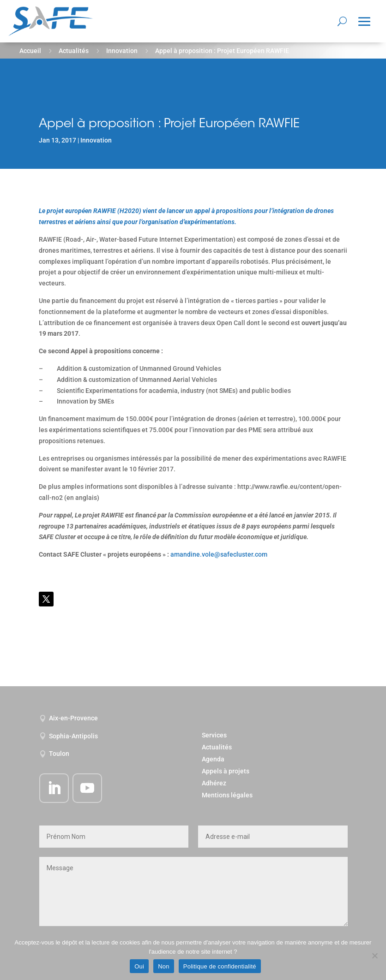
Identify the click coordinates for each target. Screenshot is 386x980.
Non (164, 966)
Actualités (74, 51)
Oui (139, 966)
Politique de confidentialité (220, 966)
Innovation (122, 51)
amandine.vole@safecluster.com (219, 554)
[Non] (374, 956)
